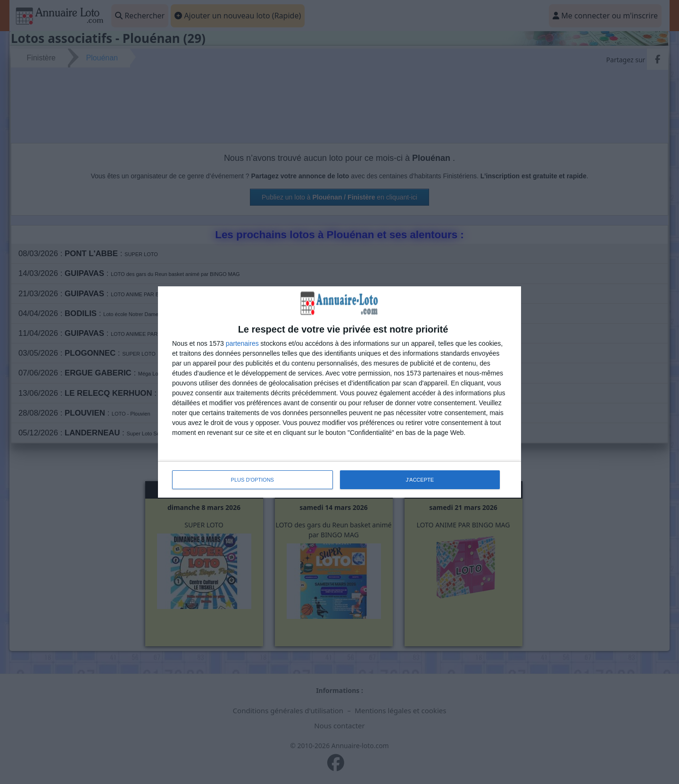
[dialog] (339, 392)
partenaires (242, 343)
